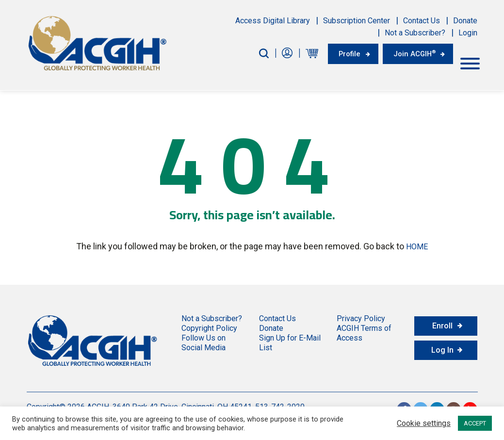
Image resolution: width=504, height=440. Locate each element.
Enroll (442, 323)
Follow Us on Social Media (203, 340)
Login (468, 33)
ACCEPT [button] (475, 423)
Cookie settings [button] (424, 424)
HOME (417, 244)
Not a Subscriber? (415, 33)
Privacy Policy (361, 316)
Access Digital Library (273, 21)
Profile (340, 53)
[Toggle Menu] (470, 61)
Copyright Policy (209, 325)
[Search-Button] (252, 53)
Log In (442, 347)
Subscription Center (357, 21)
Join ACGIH (411, 53)
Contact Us (422, 21)
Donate (465, 21)
